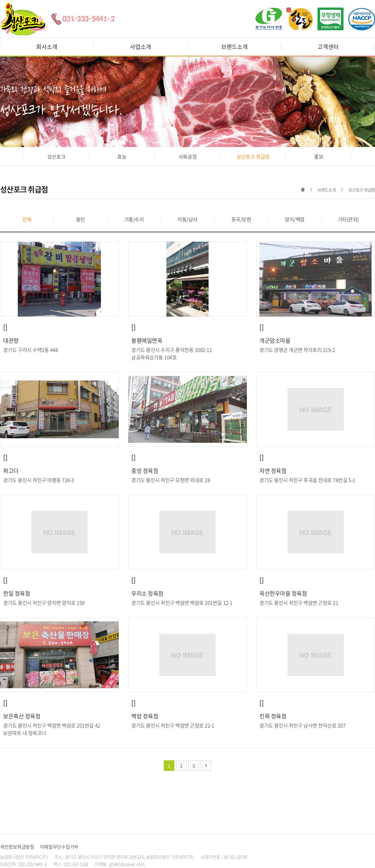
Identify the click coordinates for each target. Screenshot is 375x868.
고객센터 (328, 47)
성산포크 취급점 (253, 156)
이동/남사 (187, 219)
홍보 (319, 156)
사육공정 (187, 156)
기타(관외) (348, 219)
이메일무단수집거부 (59, 847)
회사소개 (47, 47)
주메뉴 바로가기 (0, 0)
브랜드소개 (235, 47)
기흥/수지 (134, 219)
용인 (80, 219)
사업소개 (141, 47)
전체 (27, 219)
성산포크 (56, 156)
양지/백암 (295, 219)
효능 (122, 156)
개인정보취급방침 (17, 847)
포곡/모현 (241, 219)
